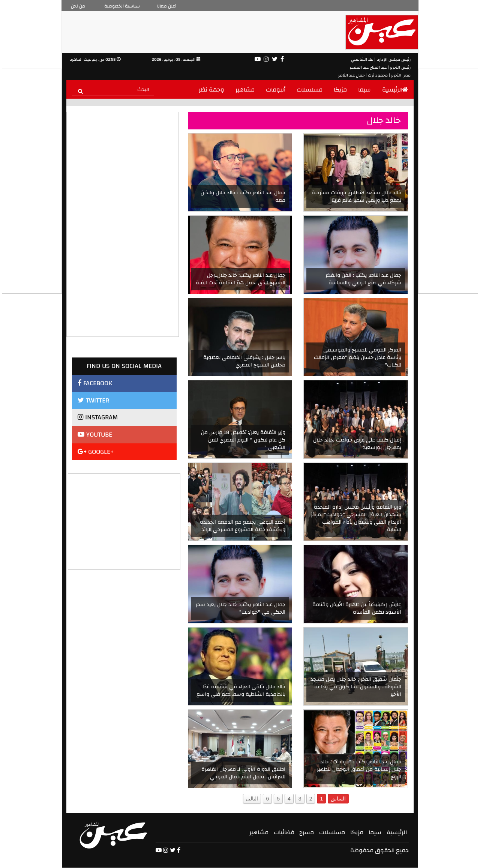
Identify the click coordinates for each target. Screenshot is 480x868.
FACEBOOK (95, 383)
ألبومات (276, 90)
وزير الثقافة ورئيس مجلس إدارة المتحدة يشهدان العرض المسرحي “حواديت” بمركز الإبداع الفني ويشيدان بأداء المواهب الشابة (356, 518)
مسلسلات (310, 90)
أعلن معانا (167, 6)
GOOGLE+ (96, 452)
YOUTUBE (95, 435)
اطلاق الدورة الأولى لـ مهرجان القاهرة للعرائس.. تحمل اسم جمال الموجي (243, 773)
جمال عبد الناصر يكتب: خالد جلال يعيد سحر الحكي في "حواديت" (241, 608)
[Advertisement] (124, 521)
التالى (252, 799)
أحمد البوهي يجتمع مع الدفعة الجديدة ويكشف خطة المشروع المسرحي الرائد (243, 526)
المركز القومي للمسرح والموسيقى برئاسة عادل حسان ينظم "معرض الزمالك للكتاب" (358, 357)
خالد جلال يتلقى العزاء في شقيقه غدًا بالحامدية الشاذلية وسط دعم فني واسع (241, 691)
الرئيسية (395, 90)
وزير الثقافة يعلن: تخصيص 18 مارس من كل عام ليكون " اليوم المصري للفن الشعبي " (243, 440)
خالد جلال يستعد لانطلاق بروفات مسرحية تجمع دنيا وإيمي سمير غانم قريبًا (356, 197)
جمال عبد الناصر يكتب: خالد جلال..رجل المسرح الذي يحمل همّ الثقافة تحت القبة (241, 279)
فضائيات (284, 832)
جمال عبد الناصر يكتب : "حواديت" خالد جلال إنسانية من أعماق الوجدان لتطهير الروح (359, 769)
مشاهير (245, 90)
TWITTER (93, 400)
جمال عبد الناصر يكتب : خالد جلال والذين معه (243, 197)
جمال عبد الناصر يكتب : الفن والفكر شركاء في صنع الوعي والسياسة (363, 279)
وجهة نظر (211, 90)
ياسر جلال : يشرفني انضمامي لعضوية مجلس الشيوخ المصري (244, 361)
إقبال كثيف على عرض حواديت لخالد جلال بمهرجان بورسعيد (357, 444)
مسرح (307, 832)
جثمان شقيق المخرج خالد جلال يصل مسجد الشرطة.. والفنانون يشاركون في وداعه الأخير (356, 687)
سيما (364, 90)
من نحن (78, 6)
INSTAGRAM (98, 417)
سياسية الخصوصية (122, 6)
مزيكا (340, 90)
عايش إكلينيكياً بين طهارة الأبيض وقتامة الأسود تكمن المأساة (357, 608)
